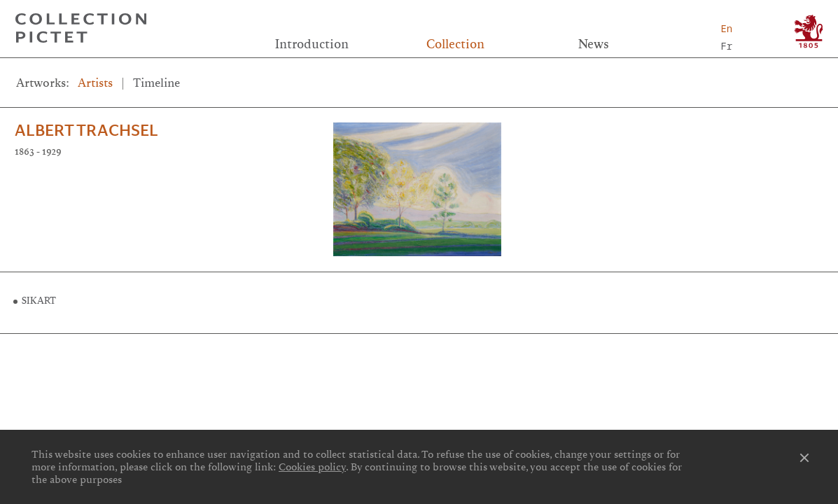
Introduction (312, 44)
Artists (95, 83)
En (726, 28)
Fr (726, 46)
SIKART (39, 301)
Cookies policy (312, 467)
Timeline (156, 83)
